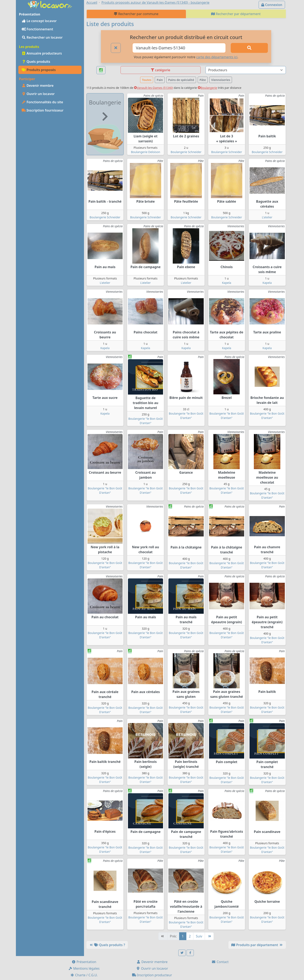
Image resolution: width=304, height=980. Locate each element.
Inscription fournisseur (43, 110)
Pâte (203, 80)
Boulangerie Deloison (145, 152)
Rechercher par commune (136, 14)
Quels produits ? (107, 945)
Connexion (272, 5)
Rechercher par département (236, 14)
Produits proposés (39, 70)
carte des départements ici (217, 57)
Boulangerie (207, 88)
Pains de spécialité (181, 80)
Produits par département (257, 945)
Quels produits (36, 62)
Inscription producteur (152, 975)
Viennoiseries (221, 80)
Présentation (84, 962)
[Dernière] (209, 936)
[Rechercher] (249, 48)
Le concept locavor (39, 21)
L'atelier (267, 217)
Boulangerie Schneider (186, 152)
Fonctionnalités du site (42, 102)
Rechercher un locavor (42, 37)
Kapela (227, 283)
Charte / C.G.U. (84, 975)
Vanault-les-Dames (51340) (153, 88)
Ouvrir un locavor (38, 94)
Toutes (147, 80)
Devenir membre (38, 86)
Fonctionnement (37, 29)
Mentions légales (84, 968)
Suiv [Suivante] (199, 936)
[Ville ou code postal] (179, 48)
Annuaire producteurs (42, 53)
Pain (160, 80)
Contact (220, 962)
